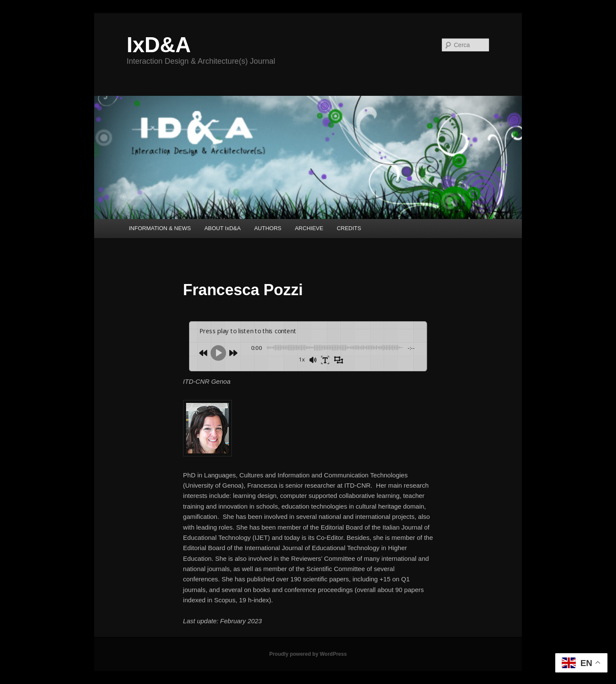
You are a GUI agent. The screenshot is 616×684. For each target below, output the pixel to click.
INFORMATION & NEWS (160, 228)
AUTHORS (268, 228)
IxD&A (159, 45)
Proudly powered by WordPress (308, 654)
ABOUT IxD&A (223, 228)
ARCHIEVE (309, 228)
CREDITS (349, 228)
